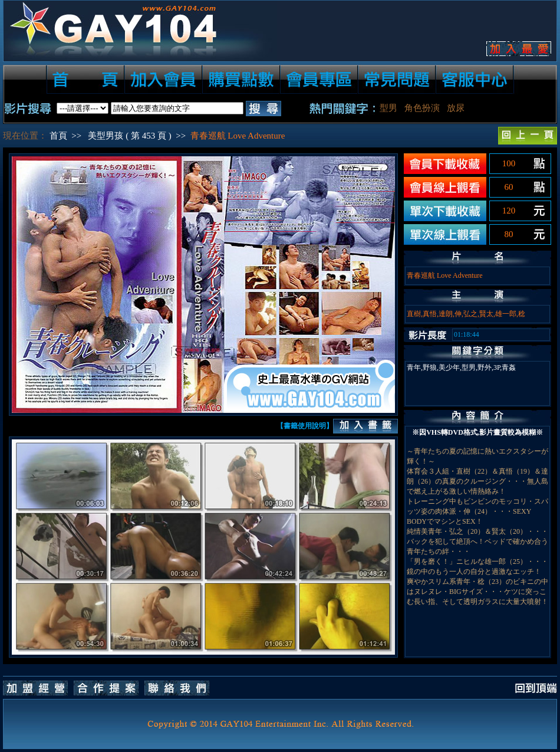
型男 (388, 108)
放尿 (456, 108)
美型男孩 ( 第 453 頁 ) (129, 136)
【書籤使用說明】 (305, 426)
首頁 (58, 136)
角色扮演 (422, 108)
